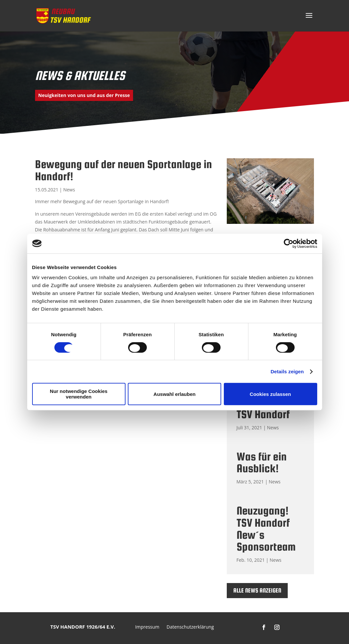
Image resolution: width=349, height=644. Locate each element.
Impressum (147, 627)
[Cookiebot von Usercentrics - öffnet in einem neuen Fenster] (289, 244)
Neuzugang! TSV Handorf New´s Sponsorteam (266, 528)
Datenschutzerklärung (190, 627)
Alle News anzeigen (257, 590)
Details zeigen (287, 371)
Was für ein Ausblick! (262, 462)
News (69, 190)
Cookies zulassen (270, 394)
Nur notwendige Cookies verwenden (79, 394)
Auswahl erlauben (174, 394)
